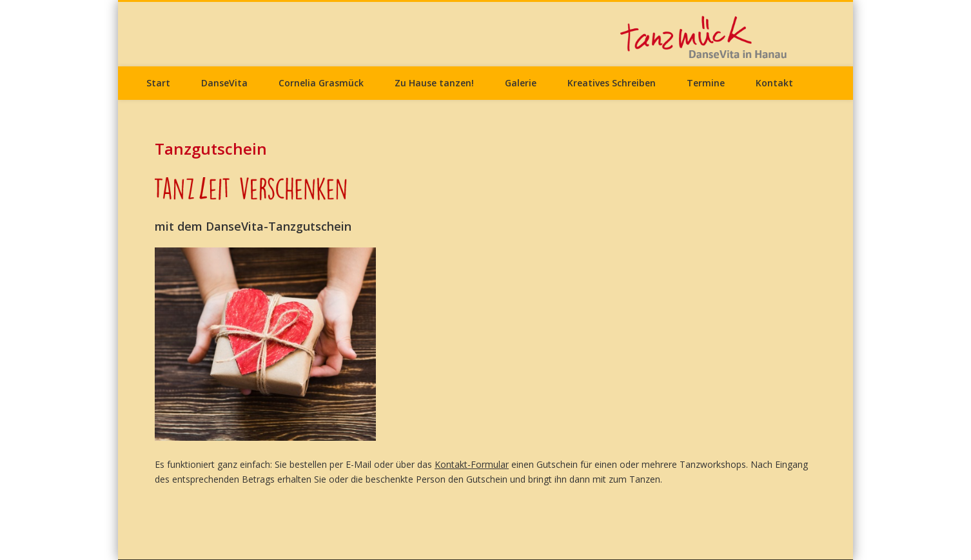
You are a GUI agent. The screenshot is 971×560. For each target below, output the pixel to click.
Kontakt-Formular (472, 464)
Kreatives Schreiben (612, 83)
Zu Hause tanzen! (434, 83)
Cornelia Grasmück (321, 83)
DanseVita (224, 83)
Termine (706, 83)
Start (158, 83)
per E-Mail (350, 464)
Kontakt (774, 83)
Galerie (521, 83)
